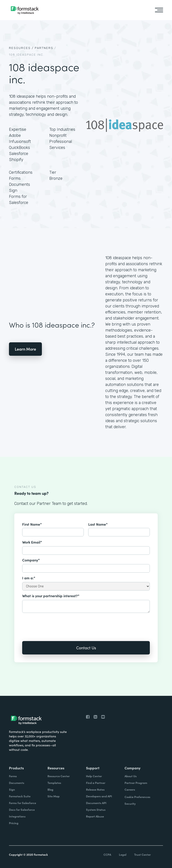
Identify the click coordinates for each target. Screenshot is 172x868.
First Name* (32, 524)
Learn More (25, 349)
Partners (44, 48)
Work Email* (32, 542)
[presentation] (56, 624)
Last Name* (98, 524)
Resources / (21, 48)
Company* (31, 560)
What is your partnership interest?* (51, 596)
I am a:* (29, 578)
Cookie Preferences (137, 797)
